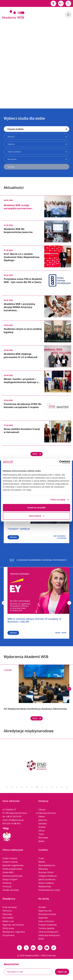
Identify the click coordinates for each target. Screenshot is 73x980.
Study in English (10, 879)
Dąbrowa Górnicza (47, 813)
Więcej (37, 454)
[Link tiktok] (54, 948)
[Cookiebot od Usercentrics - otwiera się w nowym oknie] (59, 462)
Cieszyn (42, 809)
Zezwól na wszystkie (36, 508)
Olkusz (42, 831)
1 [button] (7, 787)
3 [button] (17, 787)
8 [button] (42, 787)
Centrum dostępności (48, 932)
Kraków (42, 827)
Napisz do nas (45, 911)
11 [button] (57, 787)
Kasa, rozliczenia (46, 921)
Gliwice (42, 816)
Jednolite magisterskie (13, 865)
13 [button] (67, 787)
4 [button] (22, 787)
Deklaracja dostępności (49, 935)
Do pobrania (8, 935)
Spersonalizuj (37, 516)
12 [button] (62, 787)
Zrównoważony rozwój (49, 890)
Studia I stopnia (10, 858)
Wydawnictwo (45, 886)
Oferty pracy (8, 928)
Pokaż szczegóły (58, 500)
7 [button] (37, 787)
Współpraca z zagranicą (14, 932)
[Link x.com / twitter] (26, 948)
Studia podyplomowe (12, 869)
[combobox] (61, 3)
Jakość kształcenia (47, 879)
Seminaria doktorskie (12, 876)
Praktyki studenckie (48, 925)
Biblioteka (43, 869)
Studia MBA (8, 872)
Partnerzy (7, 911)
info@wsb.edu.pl (16, 820)
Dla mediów (8, 918)
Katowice (43, 824)
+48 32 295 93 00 (14, 816)
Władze (42, 862)
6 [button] (32, 787)
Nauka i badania (46, 883)
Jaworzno (43, 820)
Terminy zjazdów (46, 928)
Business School (46, 872)
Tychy (41, 834)
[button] (53, 3)
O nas (41, 858)
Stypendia (43, 918)
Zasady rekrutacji (11, 890)
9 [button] (47, 787)
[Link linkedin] (33, 948)
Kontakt (42, 907)
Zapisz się (62, 972)
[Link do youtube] (47, 948)
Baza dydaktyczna (47, 865)
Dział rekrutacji (10, 907)
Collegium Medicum (48, 876)
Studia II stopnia (10, 862)
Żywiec (41, 841)
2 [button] (12, 787)
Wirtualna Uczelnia (47, 914)
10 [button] (52, 787)
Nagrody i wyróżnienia (13, 925)
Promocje (7, 886)
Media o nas (8, 921)
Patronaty (7, 914)
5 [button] (27, 787)
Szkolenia (7, 883)
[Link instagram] (40, 948)
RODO (41, 939)
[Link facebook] (19, 948)
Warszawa (43, 838)
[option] (36, 62)
